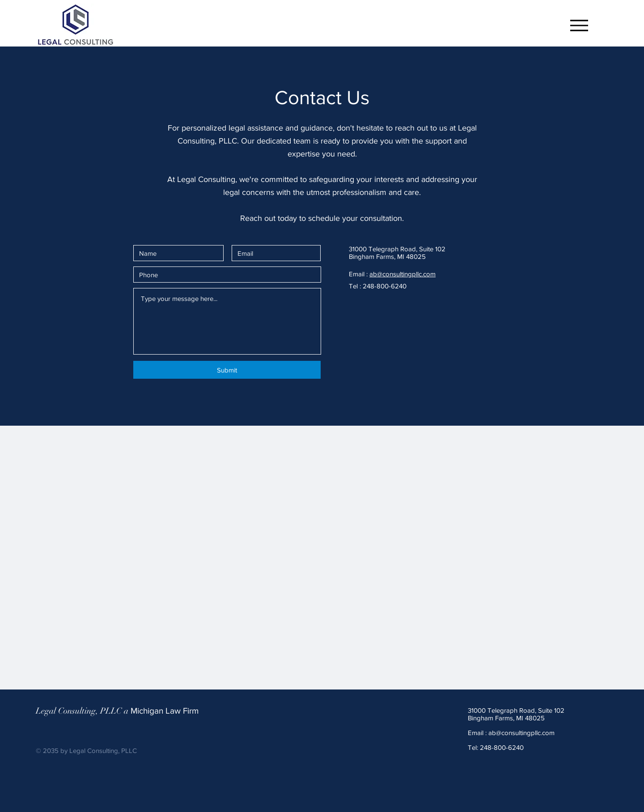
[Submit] (227, 370)
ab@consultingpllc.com (402, 274)
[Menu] (574, 25)
